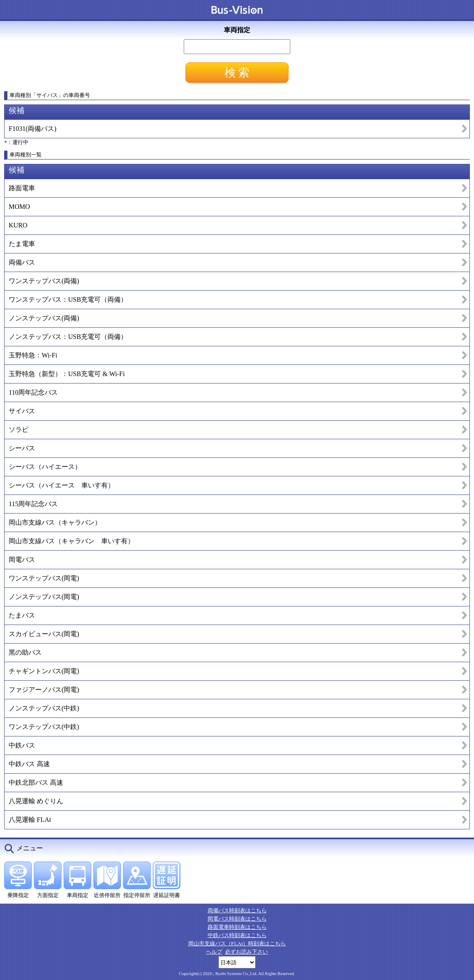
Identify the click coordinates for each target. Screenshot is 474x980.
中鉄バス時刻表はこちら (237, 935)
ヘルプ (214, 952)
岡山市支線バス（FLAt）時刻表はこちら (237, 943)
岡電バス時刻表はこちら (237, 919)
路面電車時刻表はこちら (237, 927)
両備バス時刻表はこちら (237, 910)
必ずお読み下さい (246, 952)
